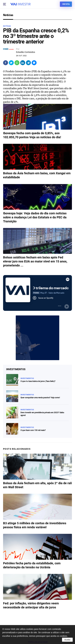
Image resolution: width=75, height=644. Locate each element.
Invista (66, 4)
